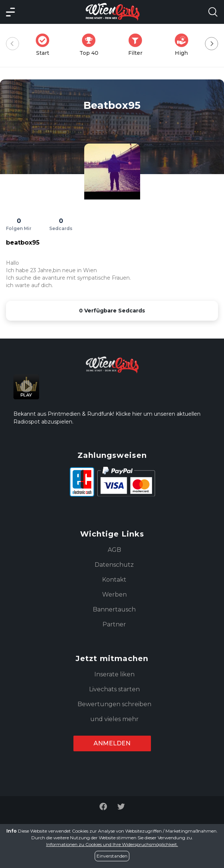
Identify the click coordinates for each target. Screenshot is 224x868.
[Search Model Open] (213, 12)
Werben (114, 595)
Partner (114, 624)
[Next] (212, 44)
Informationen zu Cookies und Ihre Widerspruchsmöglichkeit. (112, 844)
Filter (138, 45)
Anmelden (112, 743)
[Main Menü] (10, 12)
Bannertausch (114, 609)
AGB (114, 550)
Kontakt (114, 580)
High (184, 45)
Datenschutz (114, 565)
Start (45, 45)
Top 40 (91, 45)
